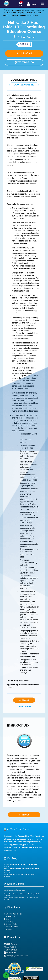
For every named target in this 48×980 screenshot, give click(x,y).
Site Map (9, 922)
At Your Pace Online (13, 914)
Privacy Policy (12, 927)
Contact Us (9, 916)
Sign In (8, 919)
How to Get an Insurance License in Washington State (22, 894)
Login (31, 4)
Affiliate (8, 929)
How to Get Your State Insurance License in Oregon (21, 898)
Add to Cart (24, 53)
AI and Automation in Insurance (14, 890)
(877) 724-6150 (24, 62)
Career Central (14, 884)
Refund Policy (12, 924)
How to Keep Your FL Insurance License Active (19, 874)
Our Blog (10, 858)
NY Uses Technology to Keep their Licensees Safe (20, 864)
